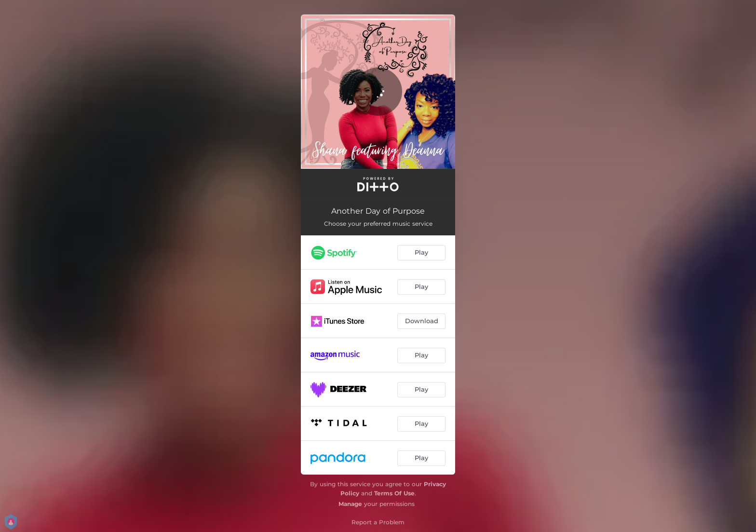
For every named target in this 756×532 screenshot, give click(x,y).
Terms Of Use (394, 493)
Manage (350, 504)
